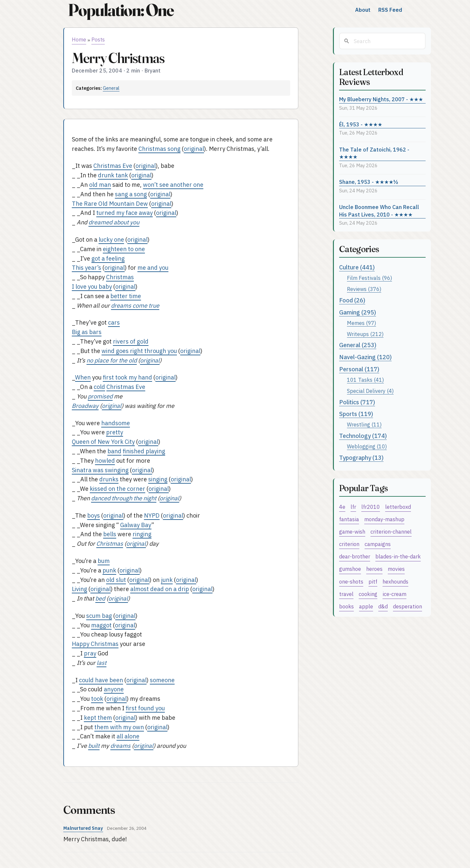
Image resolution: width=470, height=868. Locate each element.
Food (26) (352, 300)
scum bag (99, 616)
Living (79, 589)
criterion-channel (391, 531)
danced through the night (124, 498)
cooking (368, 594)
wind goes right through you (139, 351)
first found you (145, 708)
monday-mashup (384, 519)
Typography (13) (361, 458)
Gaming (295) (358, 312)
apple (366, 606)
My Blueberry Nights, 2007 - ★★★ (381, 99)
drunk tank (113, 175)
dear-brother (355, 556)
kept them (98, 718)
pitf (373, 581)
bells (110, 534)
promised (100, 396)
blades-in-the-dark (398, 556)
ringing (142, 534)
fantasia (349, 519)
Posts (98, 40)
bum (104, 561)
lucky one (111, 240)
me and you (153, 268)
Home (79, 40)
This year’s (86, 268)
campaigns (378, 544)
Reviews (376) (364, 289)
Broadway (85, 406)
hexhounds (395, 581)
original (194, 149)
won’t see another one (173, 185)
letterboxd (398, 507)
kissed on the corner (117, 489)
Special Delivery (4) (370, 391)
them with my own (119, 727)
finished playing (144, 451)
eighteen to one (124, 249)
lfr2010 (371, 507)
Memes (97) (361, 323)
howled (105, 461)
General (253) (358, 345)
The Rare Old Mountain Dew (110, 204)
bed (100, 598)
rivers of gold (131, 341)
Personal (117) (359, 369)
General (111, 88)
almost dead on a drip (160, 589)
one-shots (351, 581)
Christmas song (159, 149)
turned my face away (125, 213)
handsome (116, 423)
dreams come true (135, 305)
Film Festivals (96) (369, 278)
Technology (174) (363, 436)
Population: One (121, 10)
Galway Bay (136, 525)
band (114, 451)
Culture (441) (357, 267)
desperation (407, 606)
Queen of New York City (103, 442)
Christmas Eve (113, 166)
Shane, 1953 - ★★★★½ (369, 182)
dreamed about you (114, 222)
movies (396, 569)
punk (109, 570)
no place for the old (112, 360)
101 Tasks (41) (365, 380)
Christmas (120, 277)
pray (90, 653)
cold (99, 387)
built (94, 746)
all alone (128, 736)
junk (167, 580)
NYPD (152, 515)
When (83, 377)
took (97, 699)
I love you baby (92, 287)
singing (158, 479)
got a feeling (108, 258)
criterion (349, 544)
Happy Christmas (95, 644)
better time (126, 296)
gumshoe (350, 569)
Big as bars (87, 332)
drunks (109, 479)
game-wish (352, 531)
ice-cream (394, 594)
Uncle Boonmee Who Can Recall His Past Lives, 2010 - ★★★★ (379, 211)
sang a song (131, 194)
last (102, 663)
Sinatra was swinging (100, 470)
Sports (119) (356, 414)
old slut (116, 580)
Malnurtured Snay (83, 828)
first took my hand (127, 377)
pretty (115, 432)
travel (346, 594)
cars (114, 322)
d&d (383, 606)
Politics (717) (357, 402)
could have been (101, 680)
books (346, 606)
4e (342, 507)
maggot (101, 625)
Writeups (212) (365, 334)
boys (94, 515)
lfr (353, 507)
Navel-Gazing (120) (365, 357)
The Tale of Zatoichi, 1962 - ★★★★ (374, 153)
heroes (374, 569)
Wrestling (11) (364, 424)
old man (100, 185)
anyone (114, 689)
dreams (120, 746)
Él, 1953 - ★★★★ (361, 124)
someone (162, 680)
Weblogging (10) (367, 446)
